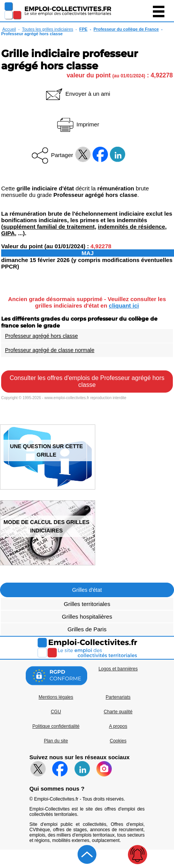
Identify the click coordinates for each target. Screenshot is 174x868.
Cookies (118, 741)
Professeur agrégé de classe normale (50, 350)
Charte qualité (118, 712)
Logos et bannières (118, 669)
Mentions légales (56, 697)
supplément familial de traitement (49, 227)
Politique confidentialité (56, 726)
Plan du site (56, 741)
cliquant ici (124, 305)
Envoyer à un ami (77, 94)
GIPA (8, 233)
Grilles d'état (87, 590)
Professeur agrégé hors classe (41, 336)
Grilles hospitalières (87, 617)
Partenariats (118, 697)
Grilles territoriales (87, 604)
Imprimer (77, 124)
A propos (118, 726)
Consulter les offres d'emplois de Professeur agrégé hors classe (87, 381)
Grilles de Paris (87, 629)
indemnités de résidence (132, 227)
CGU (56, 712)
